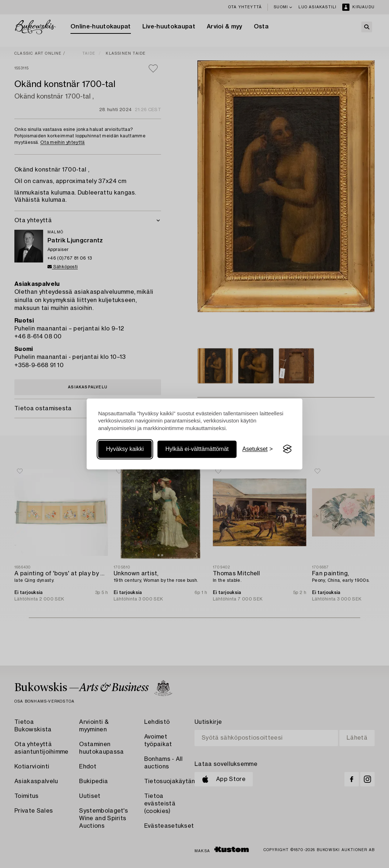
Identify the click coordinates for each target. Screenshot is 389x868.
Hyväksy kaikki (125, 449)
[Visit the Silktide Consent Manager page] (287, 449)
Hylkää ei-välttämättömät (197, 449)
